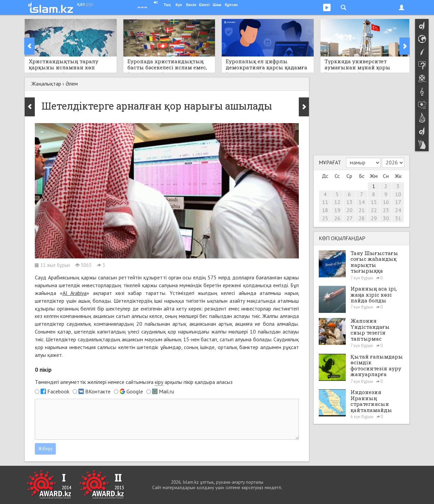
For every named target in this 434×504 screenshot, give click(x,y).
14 (362, 202)
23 (386, 210)
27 (349, 218)
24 (398, 210)
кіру (159, 382)
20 (349, 210)
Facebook (58, 391)
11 (325, 202)
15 (374, 202)
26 (337, 218)
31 (398, 218)
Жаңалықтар (46, 84)
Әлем (72, 84)
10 (398, 194)
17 (398, 202)
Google (135, 391)
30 (386, 218)
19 (337, 210)
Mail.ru (166, 391)
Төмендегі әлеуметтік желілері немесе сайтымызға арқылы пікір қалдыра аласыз (134, 382)
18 (325, 210)
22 (374, 210)
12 (337, 202)
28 (362, 218)
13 (349, 202)
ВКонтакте (98, 391)
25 (325, 218)
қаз (81, 4)
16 (386, 202)
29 (374, 218)
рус (90, 4)
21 (362, 210)
